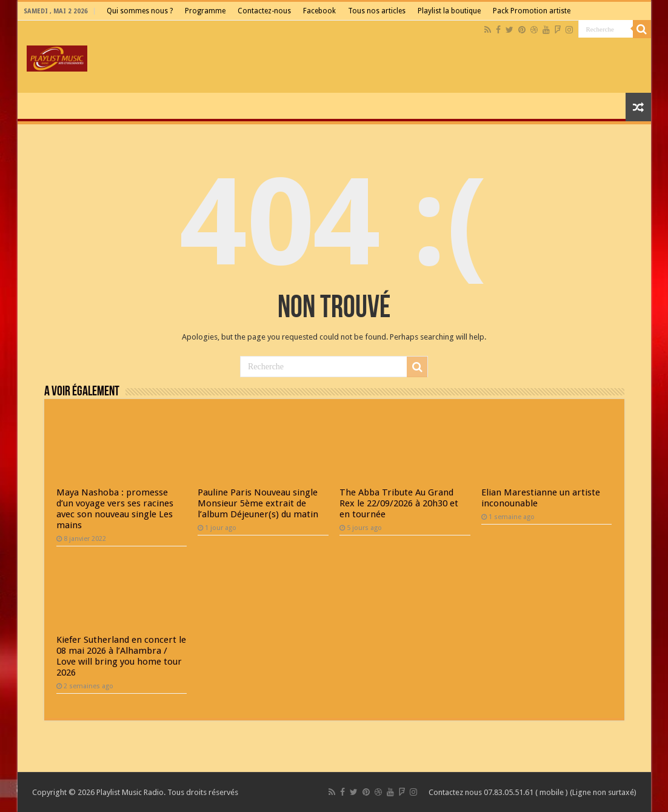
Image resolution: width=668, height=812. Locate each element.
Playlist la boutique (449, 11)
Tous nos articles (377, 11)
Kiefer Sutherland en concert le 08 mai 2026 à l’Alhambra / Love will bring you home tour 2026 (121, 656)
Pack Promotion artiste (532, 11)
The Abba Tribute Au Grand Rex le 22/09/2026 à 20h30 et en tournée (399, 503)
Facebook (319, 11)
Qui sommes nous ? (140, 11)
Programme (205, 11)
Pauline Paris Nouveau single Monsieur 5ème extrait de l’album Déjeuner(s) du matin (258, 503)
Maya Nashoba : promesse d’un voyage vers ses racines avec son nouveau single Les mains (115, 509)
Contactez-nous (264, 11)
